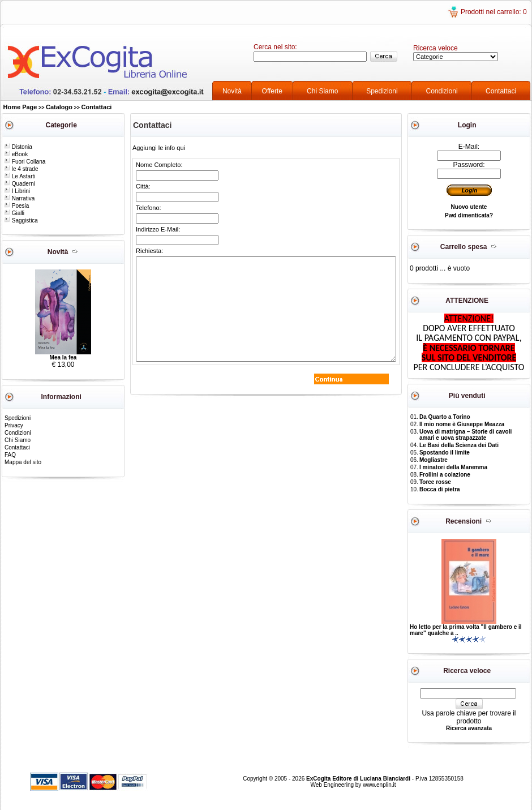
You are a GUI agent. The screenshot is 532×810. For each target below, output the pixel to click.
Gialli (14, 213)
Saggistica (21, 220)
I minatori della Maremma (453, 467)
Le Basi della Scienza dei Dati (459, 445)
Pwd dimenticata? (469, 215)
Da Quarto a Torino (445, 417)
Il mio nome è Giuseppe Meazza (462, 424)
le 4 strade (21, 169)
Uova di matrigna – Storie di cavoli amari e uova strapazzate (466, 435)
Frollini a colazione (445, 475)
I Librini (17, 191)
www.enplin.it (379, 785)
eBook (16, 154)
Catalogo (59, 107)
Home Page (20, 107)
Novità (232, 91)
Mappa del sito (23, 462)
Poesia (16, 206)
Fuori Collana (25, 162)
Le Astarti (20, 176)
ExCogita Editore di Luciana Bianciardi (359, 779)
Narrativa (19, 198)
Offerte (272, 91)
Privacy (14, 425)
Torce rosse (435, 482)
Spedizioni (382, 91)
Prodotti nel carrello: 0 (494, 12)
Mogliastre (434, 460)
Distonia (18, 147)
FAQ (10, 455)
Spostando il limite (445, 453)
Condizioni (442, 91)
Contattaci (501, 91)
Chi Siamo (322, 91)
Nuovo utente (469, 207)
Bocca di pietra (440, 489)
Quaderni (20, 184)
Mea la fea (63, 357)
